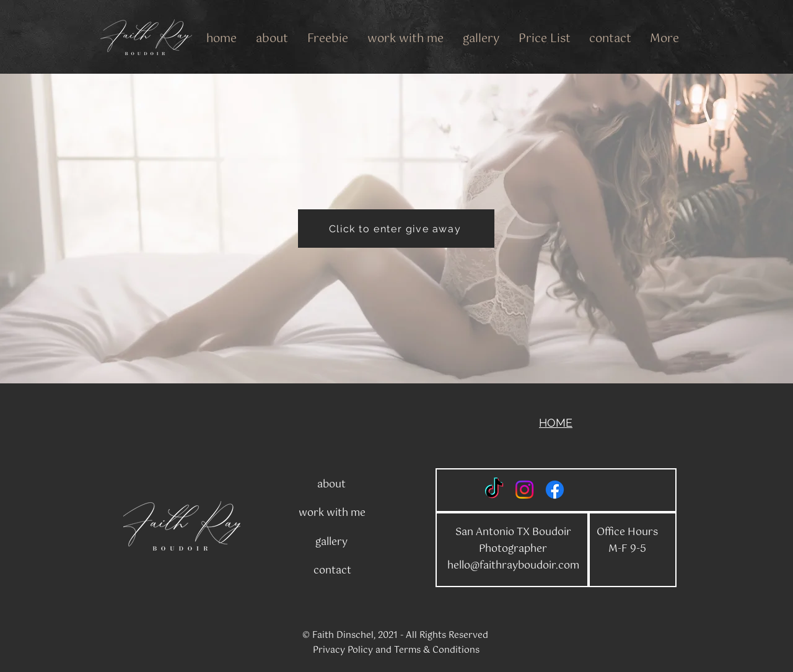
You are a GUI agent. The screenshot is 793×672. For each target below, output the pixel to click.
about (331, 485)
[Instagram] (524, 490)
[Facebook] (555, 490)
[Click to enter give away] (396, 229)
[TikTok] (494, 490)
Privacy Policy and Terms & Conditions (396, 650)
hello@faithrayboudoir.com (513, 566)
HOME (556, 423)
